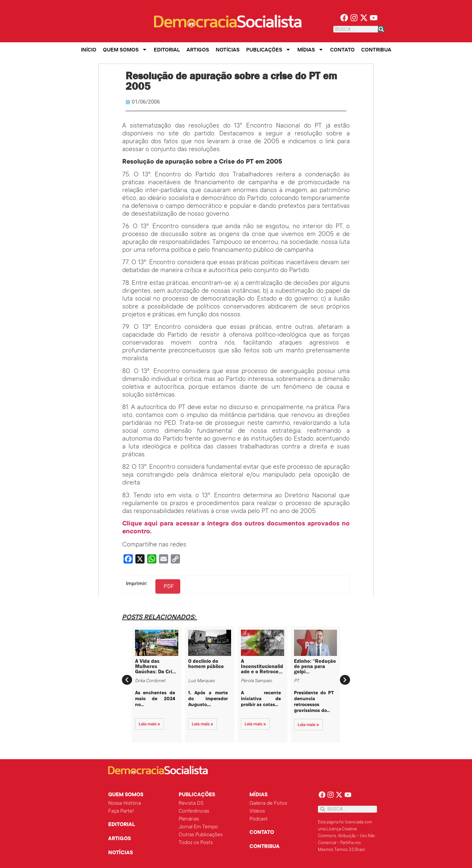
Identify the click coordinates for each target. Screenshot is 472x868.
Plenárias (189, 819)
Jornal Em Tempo (198, 827)
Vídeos (257, 811)
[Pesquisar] (381, 29)
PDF (169, 586)
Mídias (310, 49)
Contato (342, 49)
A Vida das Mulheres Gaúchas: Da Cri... (156, 666)
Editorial (167, 49)
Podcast (259, 819)
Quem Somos (125, 49)
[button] (127, 680)
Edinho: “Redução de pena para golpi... (315, 666)
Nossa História (125, 803)
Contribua (376, 49)
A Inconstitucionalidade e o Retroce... (262, 666)
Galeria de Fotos (268, 803)
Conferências (194, 811)
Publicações (268, 49)
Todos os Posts (196, 843)
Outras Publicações (201, 835)
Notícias (228, 49)
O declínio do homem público (206, 664)
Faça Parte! (121, 811)
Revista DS (191, 803)
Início (89, 49)
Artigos (198, 49)
